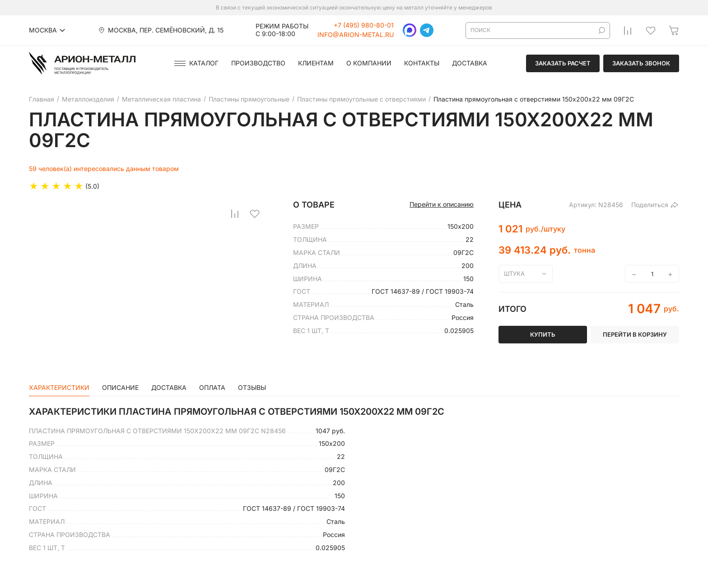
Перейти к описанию (442, 204)
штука (514, 273)
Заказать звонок (641, 63)
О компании (369, 63)
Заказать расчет (563, 63)
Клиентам (316, 63)
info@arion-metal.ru (356, 35)
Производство (258, 63)
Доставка (470, 63)
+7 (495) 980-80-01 (364, 25)
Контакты (422, 63)
